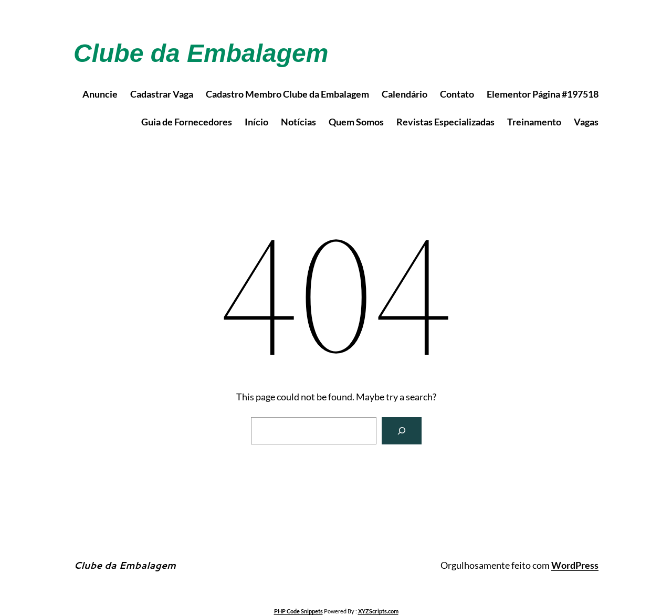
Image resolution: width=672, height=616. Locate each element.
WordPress (575, 565)
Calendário (405, 94)
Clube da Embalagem (201, 53)
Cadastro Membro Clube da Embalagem (287, 94)
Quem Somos (356, 122)
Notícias (298, 122)
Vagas (586, 122)
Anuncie (100, 94)
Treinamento (534, 122)
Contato (457, 94)
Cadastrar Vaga (162, 94)
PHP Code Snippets (298, 611)
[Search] (402, 431)
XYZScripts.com (378, 611)
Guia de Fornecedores (187, 122)
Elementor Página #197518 (543, 94)
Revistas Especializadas (445, 122)
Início (256, 122)
